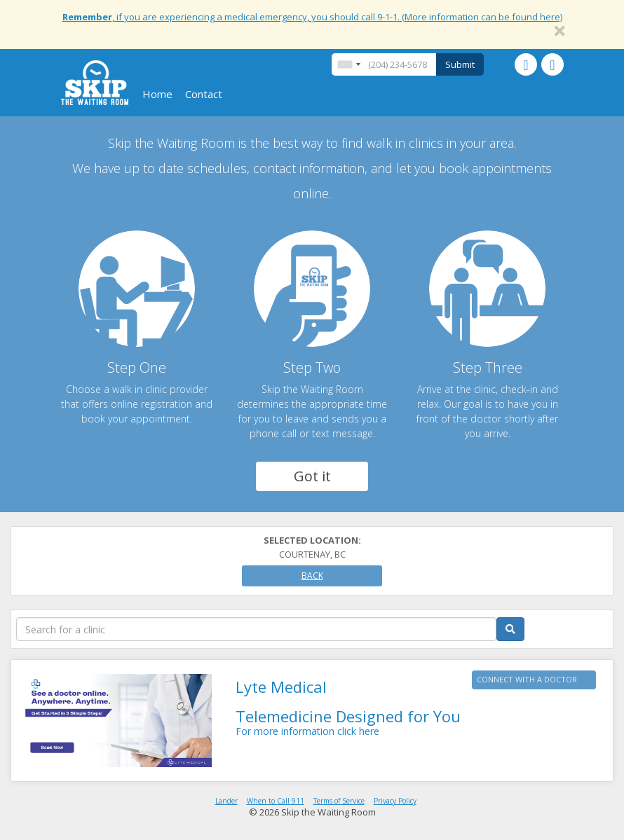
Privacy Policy (395, 801)
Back (312, 576)
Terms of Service (339, 801)
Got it (312, 476)
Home (157, 94)
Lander (226, 801)
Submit (460, 64)
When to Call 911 (276, 801)
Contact (204, 94)
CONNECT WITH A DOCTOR (527, 679)
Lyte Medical (281, 687)
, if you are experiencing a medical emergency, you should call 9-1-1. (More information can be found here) (312, 17)
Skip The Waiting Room (95, 83)
